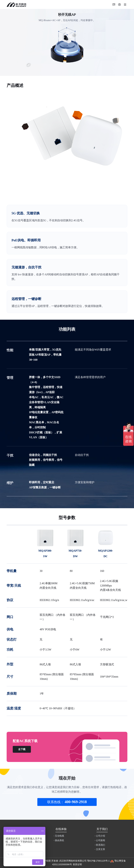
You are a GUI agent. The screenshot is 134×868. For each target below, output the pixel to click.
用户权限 (46, 861)
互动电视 (59, 836)
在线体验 (61, 829)
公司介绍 (100, 836)
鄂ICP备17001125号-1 (98, 861)
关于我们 (102, 829)
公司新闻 (100, 840)
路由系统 (59, 840)
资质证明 (77, 864)
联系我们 (100, 845)
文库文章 (100, 849)
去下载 (22, 749)
